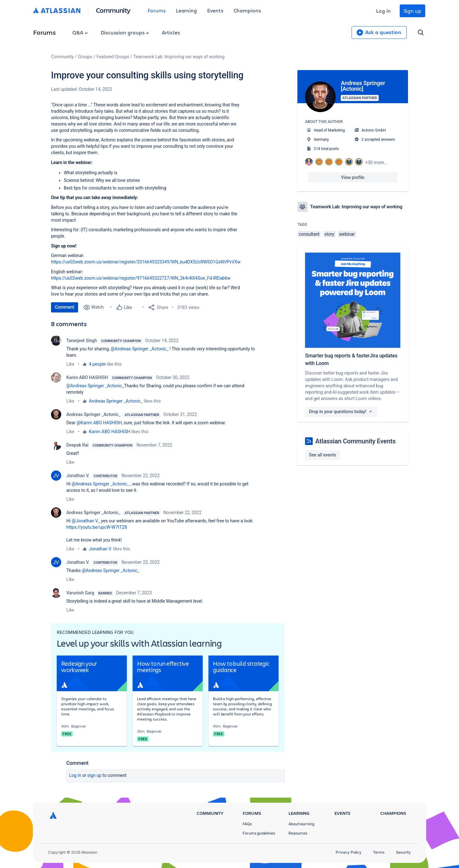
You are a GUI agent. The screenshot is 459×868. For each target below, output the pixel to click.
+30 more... (376, 162)
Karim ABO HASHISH (87, 377)
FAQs (247, 824)
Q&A (80, 32)
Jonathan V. (78, 476)
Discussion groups (125, 32)
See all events (322, 455)
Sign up (412, 11)
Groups (85, 57)
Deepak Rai (77, 445)
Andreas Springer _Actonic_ (116, 401)
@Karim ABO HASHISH (99, 423)
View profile (353, 177)
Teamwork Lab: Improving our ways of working (179, 57)
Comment (65, 307)
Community (113, 10)
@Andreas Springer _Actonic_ (139, 349)
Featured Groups (113, 57)
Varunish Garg (80, 593)
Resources (298, 833)
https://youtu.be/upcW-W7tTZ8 (97, 527)
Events (215, 10)
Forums (157, 10)
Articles (171, 32)
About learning (301, 824)
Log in (383, 11)
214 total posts (326, 149)
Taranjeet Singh (82, 341)
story (329, 234)
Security (403, 852)
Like (70, 364)
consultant (309, 234)
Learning (186, 10)
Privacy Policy (349, 852)
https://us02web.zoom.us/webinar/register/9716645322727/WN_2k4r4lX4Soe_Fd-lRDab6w (141, 278)
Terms (379, 852)
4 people (97, 364)
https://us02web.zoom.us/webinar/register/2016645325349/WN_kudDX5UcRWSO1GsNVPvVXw (146, 262)
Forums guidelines (259, 833)
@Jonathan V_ (86, 521)
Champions (247, 10)
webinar (347, 234)
